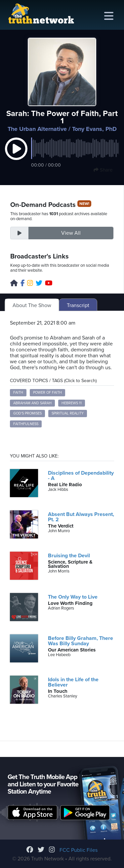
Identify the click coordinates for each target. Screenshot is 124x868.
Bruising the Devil (69, 556)
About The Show (32, 305)
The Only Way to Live (73, 597)
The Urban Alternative (37, 129)
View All (71, 233)
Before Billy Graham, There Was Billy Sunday (81, 641)
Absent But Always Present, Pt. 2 (81, 517)
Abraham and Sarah (32, 403)
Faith (18, 393)
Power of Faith (47, 393)
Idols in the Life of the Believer (73, 682)
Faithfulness (26, 424)
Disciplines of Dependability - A (81, 476)
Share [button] (103, 170)
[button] (16, 156)
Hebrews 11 (72, 403)
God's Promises (27, 413)
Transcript (78, 305)
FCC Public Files (79, 850)
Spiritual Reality (68, 413)
